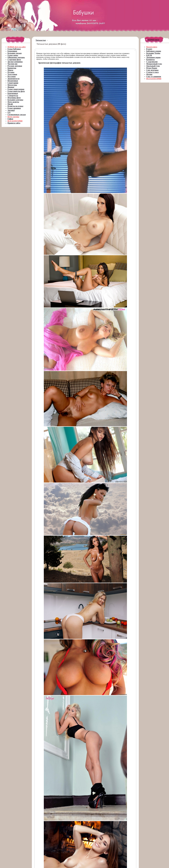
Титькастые (41, 40)
